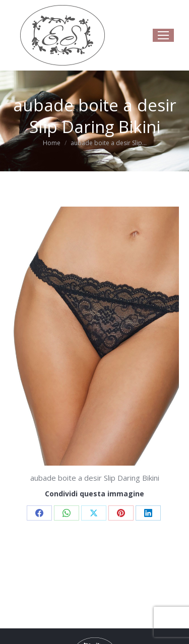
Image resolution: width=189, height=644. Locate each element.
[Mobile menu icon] (163, 35)
